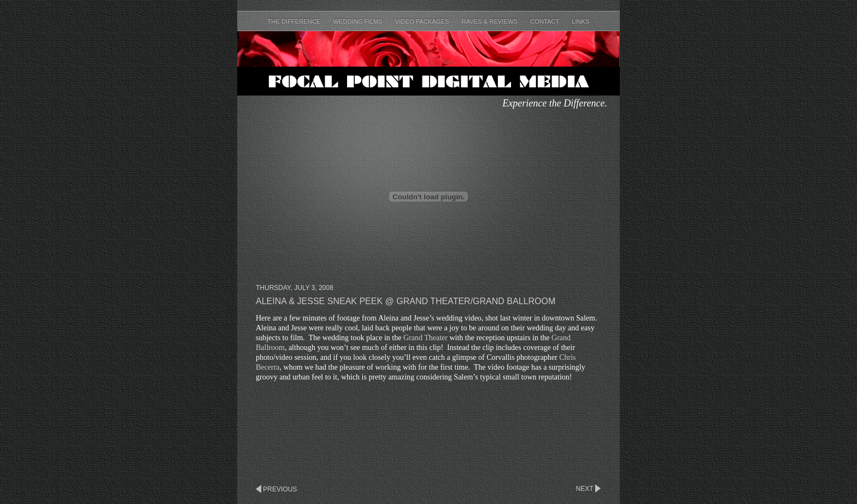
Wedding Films (359, 21)
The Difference (295, 21)
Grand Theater (425, 338)
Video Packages (423, 21)
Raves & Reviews (491, 21)
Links (580, 21)
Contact (545, 21)
